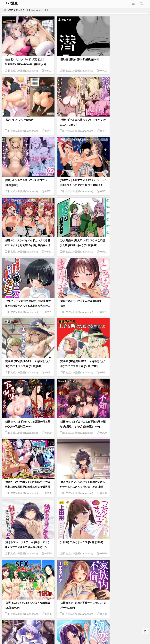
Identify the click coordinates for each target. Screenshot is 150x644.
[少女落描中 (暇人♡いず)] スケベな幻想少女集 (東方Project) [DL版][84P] (74, 180)
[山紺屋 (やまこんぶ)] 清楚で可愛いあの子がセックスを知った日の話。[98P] (75, 479)
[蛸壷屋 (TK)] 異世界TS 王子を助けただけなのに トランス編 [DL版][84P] (74, 240)
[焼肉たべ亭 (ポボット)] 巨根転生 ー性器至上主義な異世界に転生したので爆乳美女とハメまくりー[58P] (124, 300)
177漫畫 (12, 3)
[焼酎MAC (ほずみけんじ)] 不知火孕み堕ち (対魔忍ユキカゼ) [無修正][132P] (75, 300)
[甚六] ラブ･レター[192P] (118, 55)
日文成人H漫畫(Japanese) (29, 10)
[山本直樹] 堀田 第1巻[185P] (70, 534)
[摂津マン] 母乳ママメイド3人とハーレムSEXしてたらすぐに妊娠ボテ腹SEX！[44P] (124, 120)
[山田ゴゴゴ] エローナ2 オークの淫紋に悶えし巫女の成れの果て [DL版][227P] (125, 420)
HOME (8, 10)
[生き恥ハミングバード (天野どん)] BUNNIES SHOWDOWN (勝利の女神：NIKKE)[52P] (24, 60)
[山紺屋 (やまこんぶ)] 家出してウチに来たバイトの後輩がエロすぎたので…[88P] (124, 479)
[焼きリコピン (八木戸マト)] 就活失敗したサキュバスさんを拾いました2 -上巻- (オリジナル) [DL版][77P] (25, 360)
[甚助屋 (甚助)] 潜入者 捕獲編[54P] (74, 55)
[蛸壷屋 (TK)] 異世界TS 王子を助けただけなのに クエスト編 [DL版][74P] (124, 240)
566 (136, 618)
